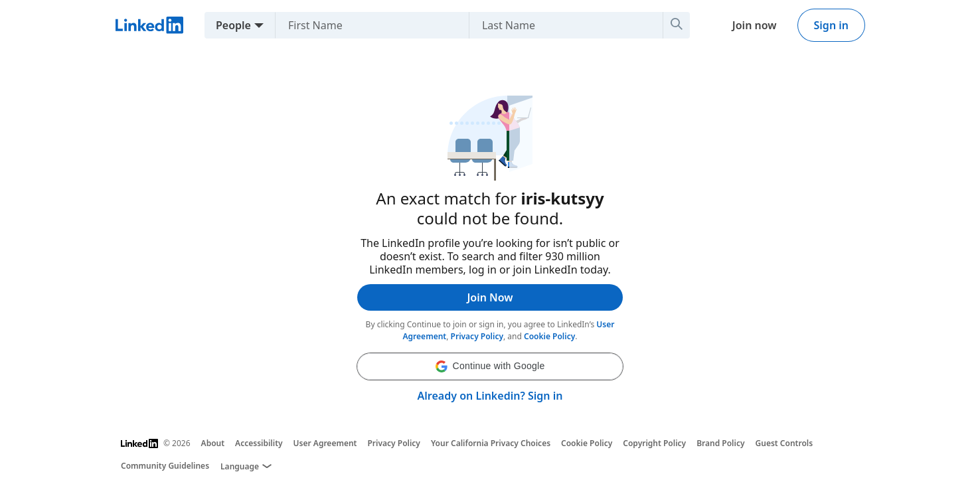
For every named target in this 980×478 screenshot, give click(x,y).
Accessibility (259, 443)
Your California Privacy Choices (491, 443)
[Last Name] (561, 25)
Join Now (490, 297)
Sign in (831, 25)
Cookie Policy (549, 336)
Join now (755, 25)
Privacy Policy (477, 336)
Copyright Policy (654, 443)
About (213, 443)
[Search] (677, 25)
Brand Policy (720, 443)
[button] (490, 366)
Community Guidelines (165, 466)
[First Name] (367, 25)
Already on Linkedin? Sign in (490, 396)
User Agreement (325, 443)
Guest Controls (784, 443)
